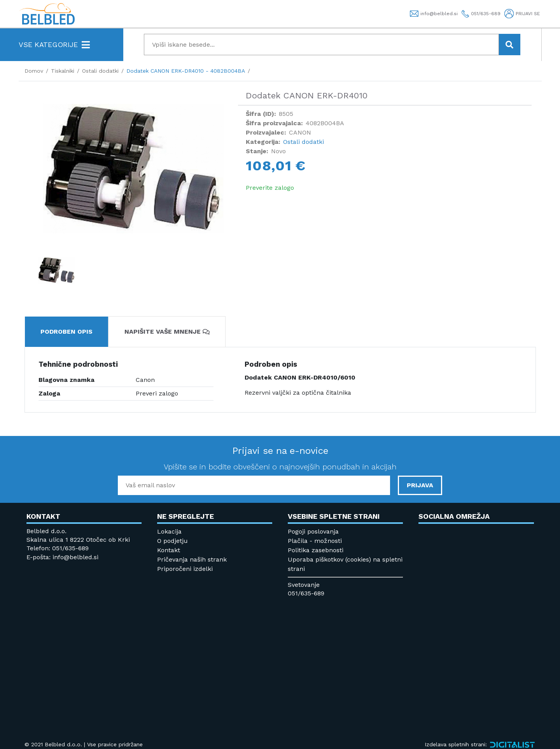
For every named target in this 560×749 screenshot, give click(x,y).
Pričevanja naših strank (192, 559)
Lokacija (169, 531)
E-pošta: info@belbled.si (62, 557)
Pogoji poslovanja (313, 531)
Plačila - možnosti (315, 541)
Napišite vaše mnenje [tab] (167, 332)
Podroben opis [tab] (66, 332)
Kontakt (169, 550)
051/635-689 (306, 593)
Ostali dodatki (304, 142)
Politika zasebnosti (316, 550)
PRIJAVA (420, 485)
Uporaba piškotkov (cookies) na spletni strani (345, 564)
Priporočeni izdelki (185, 569)
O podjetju (172, 541)
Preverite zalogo (270, 188)
